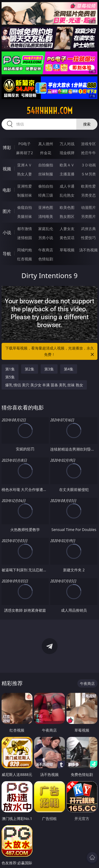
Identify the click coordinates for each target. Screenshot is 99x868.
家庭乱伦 (46, 229)
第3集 (49, 369)
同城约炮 (25, 250)
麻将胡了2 (25, 153)
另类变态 (88, 195)
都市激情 (25, 229)
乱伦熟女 (67, 195)
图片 (7, 211)
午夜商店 (46, 250)
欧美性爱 (88, 186)
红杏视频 (25, 259)
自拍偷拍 (46, 165)
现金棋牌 (67, 153)
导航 (7, 254)
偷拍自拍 (46, 186)
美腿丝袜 (25, 216)
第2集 (30, 369)
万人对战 (67, 144)
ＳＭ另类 (88, 174)
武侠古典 (88, 229)
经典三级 (46, 195)
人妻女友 (67, 229)
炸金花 (46, 153)
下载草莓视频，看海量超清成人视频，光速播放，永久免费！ (50, 352)
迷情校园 (25, 238)
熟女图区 (67, 216)
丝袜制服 (46, 174)
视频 (7, 169)
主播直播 (67, 174)
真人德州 (46, 144)
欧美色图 (67, 207)
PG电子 (24, 144)
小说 (7, 232)
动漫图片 (88, 207)
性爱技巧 (88, 238)
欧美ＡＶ (67, 165)
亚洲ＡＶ (25, 165)
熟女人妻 (25, 174)
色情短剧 (46, 259)
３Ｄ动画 (88, 165)
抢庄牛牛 (88, 153)
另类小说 (46, 238)
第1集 (10, 369)
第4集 (69, 369)
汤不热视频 (88, 250)
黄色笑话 (67, 238)
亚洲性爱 (25, 186)
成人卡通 (67, 186)
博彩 (7, 148)
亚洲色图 (46, 207)
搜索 (87, 124)
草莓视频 (67, 250)
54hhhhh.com (50, 111)
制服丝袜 (25, 195)
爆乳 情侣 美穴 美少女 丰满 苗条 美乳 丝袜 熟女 (44, 385)
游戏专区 (88, 144)
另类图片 (88, 216)
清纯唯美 (46, 216)
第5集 (10, 377)
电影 (7, 190)
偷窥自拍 (25, 207)
